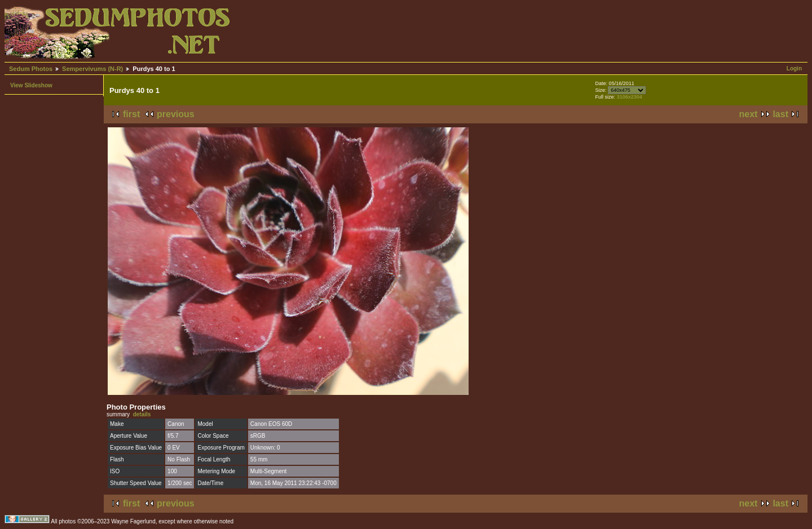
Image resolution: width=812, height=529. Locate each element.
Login (794, 68)
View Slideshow (31, 85)
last (780, 114)
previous (176, 114)
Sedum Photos (31, 69)
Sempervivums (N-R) (92, 69)
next (749, 114)
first (131, 114)
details (142, 414)
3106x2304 (630, 97)
